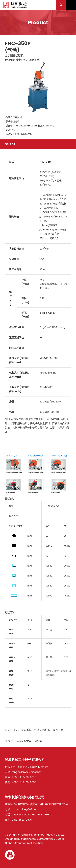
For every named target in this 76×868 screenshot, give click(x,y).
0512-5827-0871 (21, 815)
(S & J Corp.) (58, 839)
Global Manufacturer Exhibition (24, 843)
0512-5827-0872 (42, 815)
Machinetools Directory (35, 839)
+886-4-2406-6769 (24, 777)
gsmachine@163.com (25, 809)
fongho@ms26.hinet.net (26, 772)
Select (10, 144)
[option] (38, 87)
